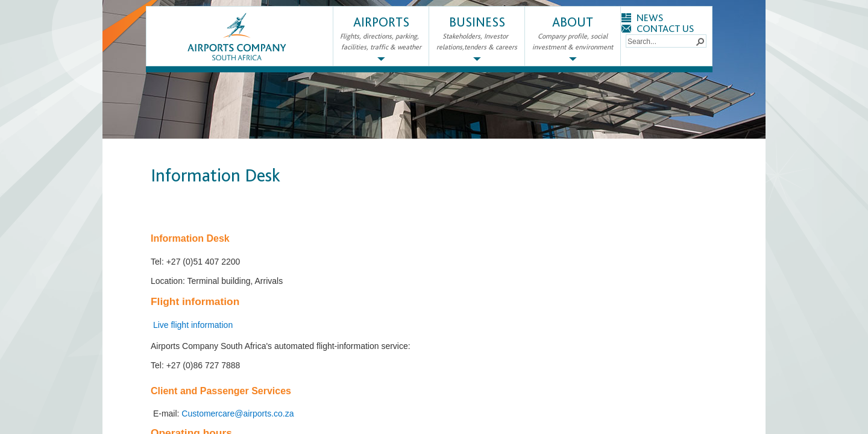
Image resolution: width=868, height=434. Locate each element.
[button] (700, 41)
